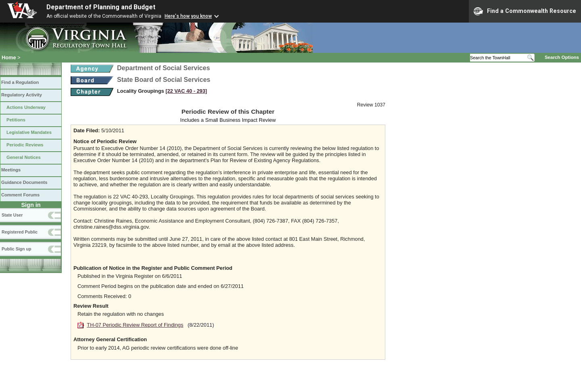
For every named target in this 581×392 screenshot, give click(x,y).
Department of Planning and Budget (101, 7)
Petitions (16, 120)
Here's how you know (188, 16)
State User (12, 215)
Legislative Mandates (29, 132)
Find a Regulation (20, 82)
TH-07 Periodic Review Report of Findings (135, 325)
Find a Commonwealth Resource (525, 11)
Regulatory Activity (22, 95)
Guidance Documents (24, 182)
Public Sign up (16, 249)
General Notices (24, 157)
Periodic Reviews (25, 145)
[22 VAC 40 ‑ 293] (186, 91)
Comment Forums (20, 195)
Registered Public (20, 232)
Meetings (11, 170)
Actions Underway (26, 107)
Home (9, 57)
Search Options (562, 57)
